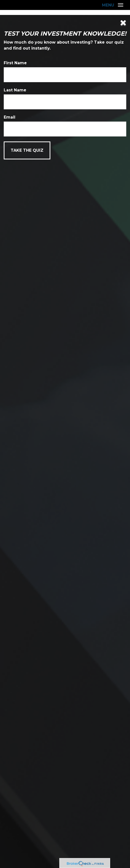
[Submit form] (27, 150)
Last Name (15, 90)
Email (10, 117)
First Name (15, 63)
